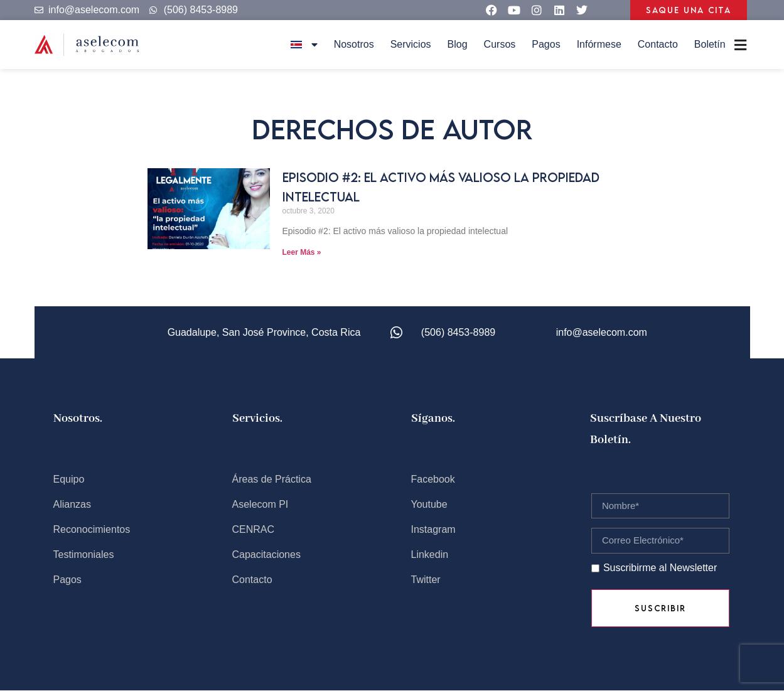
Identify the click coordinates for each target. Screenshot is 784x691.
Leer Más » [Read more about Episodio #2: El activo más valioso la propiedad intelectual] (302, 252)
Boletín (710, 44)
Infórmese (599, 44)
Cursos (500, 44)
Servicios (411, 44)
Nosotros (354, 44)
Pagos (546, 44)
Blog (458, 44)
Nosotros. (78, 419)
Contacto (658, 44)
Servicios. (257, 419)
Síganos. (433, 419)
